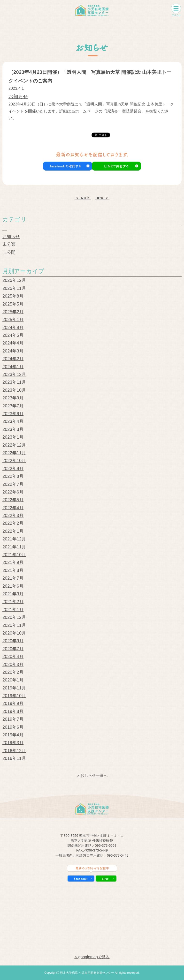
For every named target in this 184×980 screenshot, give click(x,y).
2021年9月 (13, 562)
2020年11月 (14, 625)
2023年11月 (14, 382)
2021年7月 (13, 578)
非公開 (9, 252)
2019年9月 (13, 703)
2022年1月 (13, 531)
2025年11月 (14, 288)
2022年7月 (13, 484)
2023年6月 (13, 414)
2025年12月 (14, 280)
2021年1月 (13, 610)
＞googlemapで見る (92, 957)
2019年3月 (13, 743)
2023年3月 (13, 429)
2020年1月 (13, 680)
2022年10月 (14, 461)
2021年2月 (13, 602)
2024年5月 (13, 335)
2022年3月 (13, 516)
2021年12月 (14, 539)
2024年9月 (13, 328)
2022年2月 (13, 523)
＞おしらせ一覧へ (92, 775)
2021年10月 (14, 555)
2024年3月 (13, 351)
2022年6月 (13, 492)
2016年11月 (14, 758)
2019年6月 (13, 727)
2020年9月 (13, 641)
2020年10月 (14, 633)
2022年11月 (14, 453)
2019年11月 (14, 688)
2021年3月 (13, 594)
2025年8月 (13, 296)
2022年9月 (13, 469)
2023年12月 (14, 374)
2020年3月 (13, 665)
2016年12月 (14, 751)
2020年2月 (13, 672)
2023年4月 (13, 421)
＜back (83, 198)
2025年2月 (13, 312)
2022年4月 (13, 508)
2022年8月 (13, 476)
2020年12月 (14, 617)
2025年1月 (13, 320)
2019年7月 (13, 719)
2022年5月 (13, 500)
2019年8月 (13, 711)
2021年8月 (13, 570)
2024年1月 (13, 367)
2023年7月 (13, 406)
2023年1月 (13, 437)
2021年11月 (14, 547)
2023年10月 (14, 390)
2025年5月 (13, 304)
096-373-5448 (118, 855)
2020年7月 (13, 649)
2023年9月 (13, 398)
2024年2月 (13, 359)
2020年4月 (13, 657)
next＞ (103, 198)
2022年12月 (14, 445)
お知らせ (18, 97)
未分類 (9, 244)
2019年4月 (13, 735)
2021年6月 (13, 586)
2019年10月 (14, 696)
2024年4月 (13, 343)
